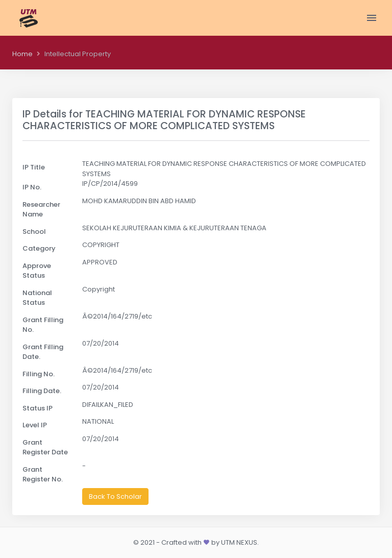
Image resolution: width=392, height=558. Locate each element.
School (34, 232)
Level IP (35, 425)
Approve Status (37, 271)
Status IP (38, 408)
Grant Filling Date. (43, 352)
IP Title (34, 167)
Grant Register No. (43, 475)
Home (22, 54)
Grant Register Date (45, 447)
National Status (37, 298)
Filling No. (39, 374)
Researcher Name (41, 210)
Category (39, 248)
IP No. (32, 187)
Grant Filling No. (43, 325)
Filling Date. (42, 391)
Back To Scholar (115, 496)
